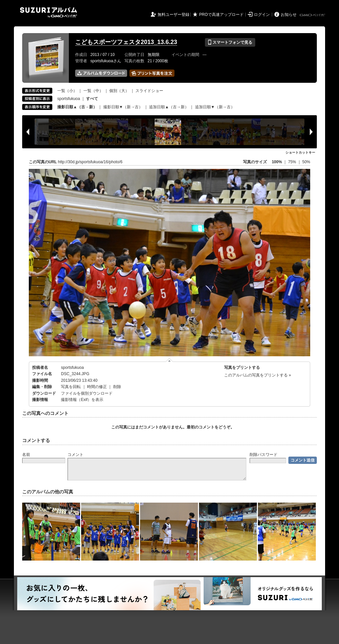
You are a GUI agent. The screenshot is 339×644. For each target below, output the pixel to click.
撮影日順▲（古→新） (77, 107)
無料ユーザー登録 (173, 15)
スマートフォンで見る (230, 42)
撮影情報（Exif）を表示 (82, 400)
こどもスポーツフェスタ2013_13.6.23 (126, 42)
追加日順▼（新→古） (215, 107)
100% (277, 162)
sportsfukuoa (69, 99)
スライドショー (149, 91)
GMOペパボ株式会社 (313, 15)
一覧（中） (93, 91)
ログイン (262, 15)
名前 (26, 455)
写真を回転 (71, 387)
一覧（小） (67, 91)
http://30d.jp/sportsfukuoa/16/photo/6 (90, 162)
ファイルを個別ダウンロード (87, 393)
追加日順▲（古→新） (169, 107)
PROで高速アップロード (221, 15)
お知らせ (289, 15)
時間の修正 (97, 387)
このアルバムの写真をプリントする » (258, 375)
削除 (117, 387)
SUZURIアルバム (48, 12)
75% (292, 162)
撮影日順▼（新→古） (123, 107)
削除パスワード (264, 455)
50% (306, 162)
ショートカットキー (300, 152)
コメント (75, 455)
